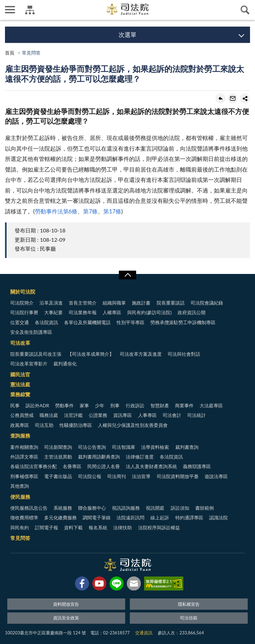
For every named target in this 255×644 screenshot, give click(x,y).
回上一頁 (220, 98)
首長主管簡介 (83, 303)
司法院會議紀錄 (207, 303)
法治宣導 (141, 476)
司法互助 (44, 425)
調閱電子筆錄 (97, 517)
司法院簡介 (22, 303)
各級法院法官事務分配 (34, 466)
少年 (100, 405)
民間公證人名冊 (104, 466)
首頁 (10, 53)
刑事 (115, 405)
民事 (15, 405)
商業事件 (184, 405)
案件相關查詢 (24, 447)
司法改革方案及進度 (141, 354)
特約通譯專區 (189, 517)
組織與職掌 (114, 303)
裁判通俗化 (65, 364)
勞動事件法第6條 (56, 211)
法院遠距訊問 (130, 517)
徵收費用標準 (24, 517)
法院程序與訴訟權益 (159, 527)
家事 (84, 405)
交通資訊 (144, 633)
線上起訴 (160, 517)
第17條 (112, 211)
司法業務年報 (83, 312)
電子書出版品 (58, 476)
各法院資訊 (46, 322)
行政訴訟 (135, 405)
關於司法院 (23, 292)
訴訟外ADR (37, 405)
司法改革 (20, 343)
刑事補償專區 (24, 476)
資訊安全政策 (66, 618)
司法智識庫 (124, 447)
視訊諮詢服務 (126, 508)
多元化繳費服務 (60, 517)
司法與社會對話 (184, 354)
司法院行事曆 (24, 312)
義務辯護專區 (197, 466)
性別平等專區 (130, 322)
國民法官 (20, 374)
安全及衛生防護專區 (31, 332)
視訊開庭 (155, 508)
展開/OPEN (127, 275)
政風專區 (20, 425)
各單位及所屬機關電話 (87, 322)
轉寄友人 (233, 98)
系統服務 (63, 508)
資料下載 (73, 527)
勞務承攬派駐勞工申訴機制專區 (183, 322)
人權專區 (112, 312)
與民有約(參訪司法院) (149, 312)
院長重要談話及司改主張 (36, 354)
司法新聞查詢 (58, 447)
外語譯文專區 (24, 457)
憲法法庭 (20, 384)
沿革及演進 (51, 303)
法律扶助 (123, 527)
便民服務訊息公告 (29, 508)
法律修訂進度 (140, 457)
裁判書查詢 (187, 447)
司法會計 (172, 415)
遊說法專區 (216, 476)
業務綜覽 (20, 394)
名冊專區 (72, 466)
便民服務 (20, 497)
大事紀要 (53, 312)
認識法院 (218, 517)
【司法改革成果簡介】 (91, 354)
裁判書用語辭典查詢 (99, 457)
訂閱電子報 (46, 527)
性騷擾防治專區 (76, 425)
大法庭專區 (211, 405)
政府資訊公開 (192, 312)
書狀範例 (205, 508)
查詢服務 (20, 436)
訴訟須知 (180, 508)
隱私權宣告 (189, 604)
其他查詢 (20, 486)
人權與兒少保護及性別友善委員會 (133, 425)
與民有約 (20, 527)
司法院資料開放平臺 (178, 476)
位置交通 (20, 322)
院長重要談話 (171, 303)
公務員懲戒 (22, 415)
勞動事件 (64, 405)
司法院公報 (90, 476)
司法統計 (197, 415)
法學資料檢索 (155, 447)
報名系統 (98, 527)
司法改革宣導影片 (29, 364)
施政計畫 (141, 303)
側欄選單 (10, 10)
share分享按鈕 (245, 98)
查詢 (245, 10)
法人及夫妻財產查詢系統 (151, 466)
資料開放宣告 (66, 604)
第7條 (90, 211)
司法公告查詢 (92, 447)
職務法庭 (49, 415)
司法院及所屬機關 (30, 10)
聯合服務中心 (92, 508)
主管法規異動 (58, 457)
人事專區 (147, 415)
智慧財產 (160, 405)
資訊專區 (123, 415)
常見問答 (20, 538)
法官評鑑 (73, 415)
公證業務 (98, 415)
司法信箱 (189, 618)
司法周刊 (117, 476)
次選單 (127, 35)
